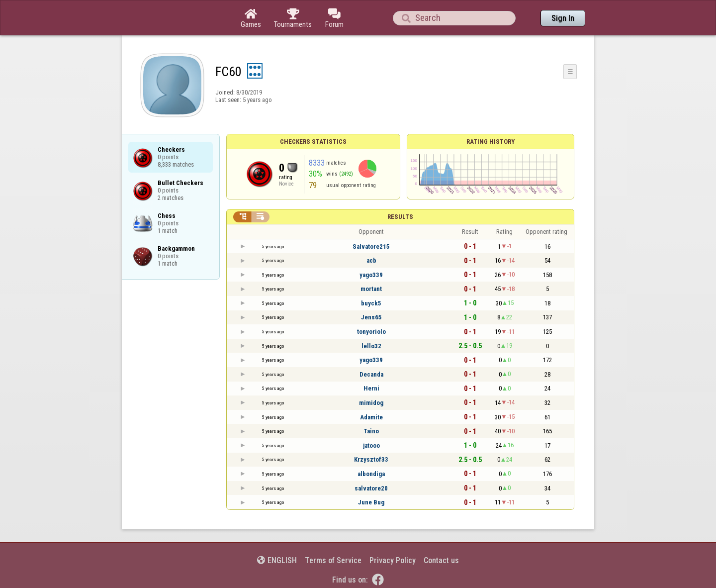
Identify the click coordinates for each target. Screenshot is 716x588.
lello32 (371, 346)
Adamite (371, 417)
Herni (371, 388)
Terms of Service (333, 560)
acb (371, 260)
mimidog (371, 403)
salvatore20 (371, 488)
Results (400, 217)
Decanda (371, 374)
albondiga (371, 474)
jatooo (371, 445)
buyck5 (371, 303)
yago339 (371, 275)
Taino (371, 431)
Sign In (563, 18)
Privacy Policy (393, 560)
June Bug (371, 502)
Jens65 (371, 317)
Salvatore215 (371, 246)
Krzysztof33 (371, 459)
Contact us (441, 560)
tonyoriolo (371, 332)
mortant (371, 289)
